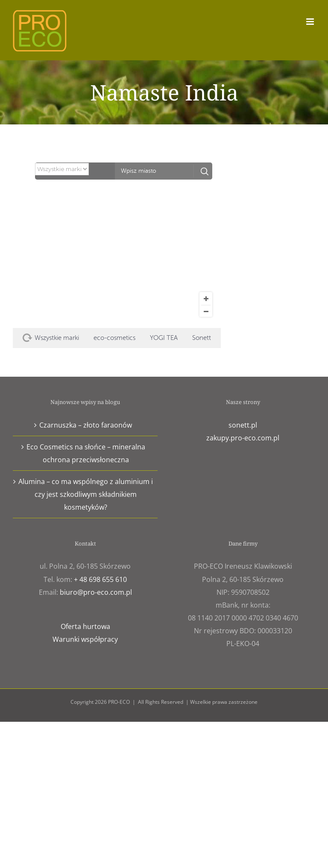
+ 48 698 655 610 (100, 579)
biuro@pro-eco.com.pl (96, 592)
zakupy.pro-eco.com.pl (243, 438)
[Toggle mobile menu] (311, 22)
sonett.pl (243, 425)
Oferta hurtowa (85, 626)
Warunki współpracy (85, 639)
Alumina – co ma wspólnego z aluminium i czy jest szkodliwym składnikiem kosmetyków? (86, 494)
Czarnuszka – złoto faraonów (86, 425)
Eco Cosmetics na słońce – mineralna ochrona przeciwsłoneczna (86, 453)
